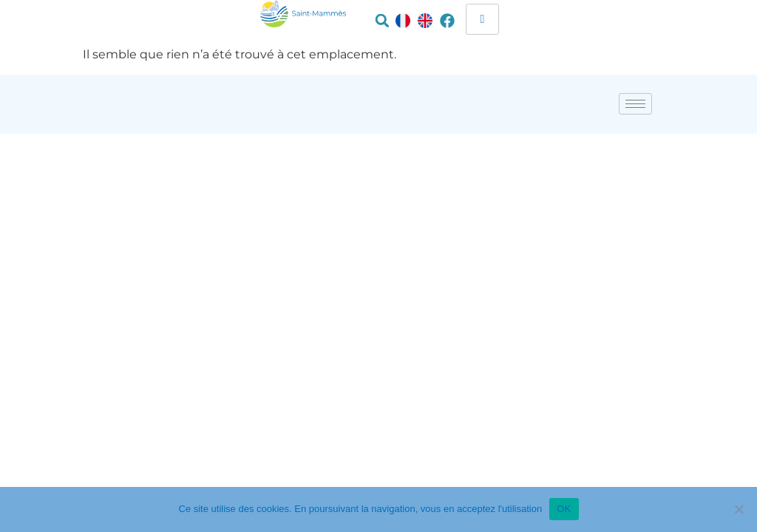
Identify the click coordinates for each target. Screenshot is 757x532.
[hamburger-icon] (482, 19)
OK (564, 509)
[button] (382, 21)
